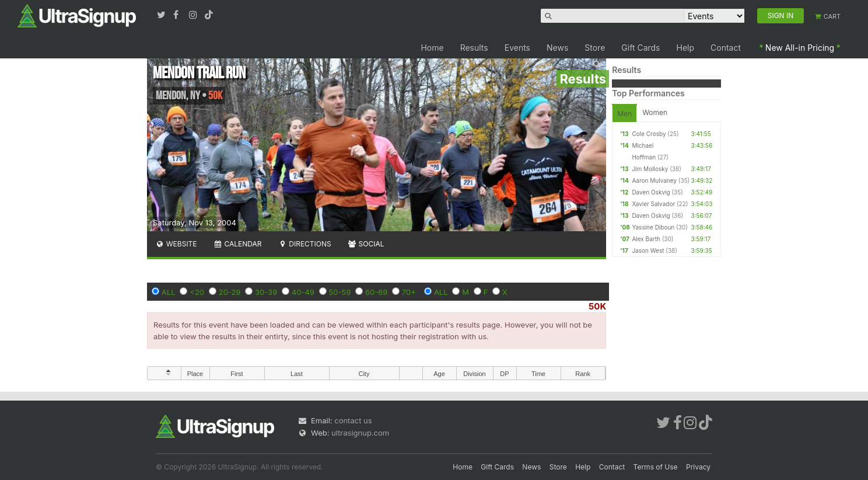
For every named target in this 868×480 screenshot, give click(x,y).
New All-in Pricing (800, 48)
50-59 (340, 292)
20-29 (230, 292)
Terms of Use (656, 467)
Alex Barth (646, 239)
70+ (409, 292)
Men (624, 114)
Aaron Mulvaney (654, 180)
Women (655, 112)
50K (597, 306)
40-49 (303, 292)
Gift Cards (640, 48)
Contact (726, 48)
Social (366, 244)
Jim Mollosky (650, 169)
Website (176, 244)
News (557, 48)
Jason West (648, 251)
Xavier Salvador (653, 204)
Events (517, 48)
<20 (197, 292)
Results (474, 48)
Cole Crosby (649, 134)
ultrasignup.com (360, 433)
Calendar (238, 244)
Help (686, 48)
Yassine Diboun (653, 227)
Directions (304, 244)
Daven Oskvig (651, 192)
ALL (169, 292)
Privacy (698, 467)
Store (595, 48)
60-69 (376, 292)
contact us (353, 420)
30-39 (266, 292)
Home (432, 48)
